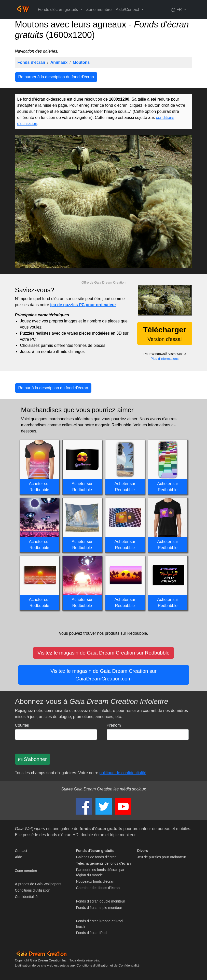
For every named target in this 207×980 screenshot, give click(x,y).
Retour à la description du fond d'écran (53, 388)
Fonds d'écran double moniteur (101, 901)
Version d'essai (164, 334)
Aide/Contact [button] (128, 10)
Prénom (114, 725)
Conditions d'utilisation (33, 890)
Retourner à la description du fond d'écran (56, 77)
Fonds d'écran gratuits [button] (59, 10)
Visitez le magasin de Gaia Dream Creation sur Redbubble (103, 653)
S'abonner (33, 759)
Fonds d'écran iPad (91, 933)
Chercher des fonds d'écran (98, 888)
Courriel (22, 725)
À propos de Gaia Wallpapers (38, 884)
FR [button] (177, 10)
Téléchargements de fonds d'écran (103, 863)
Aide (19, 857)
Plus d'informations (165, 359)
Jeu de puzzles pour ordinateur (162, 857)
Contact (21, 851)
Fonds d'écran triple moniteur (99, 908)
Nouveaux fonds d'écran (95, 881)
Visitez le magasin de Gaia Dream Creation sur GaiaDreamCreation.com (103, 675)
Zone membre (99, 10)
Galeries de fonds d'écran (96, 857)
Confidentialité (26, 897)
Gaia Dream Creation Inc (48, 960)
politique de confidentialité (123, 773)
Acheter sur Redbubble (39, 487)
